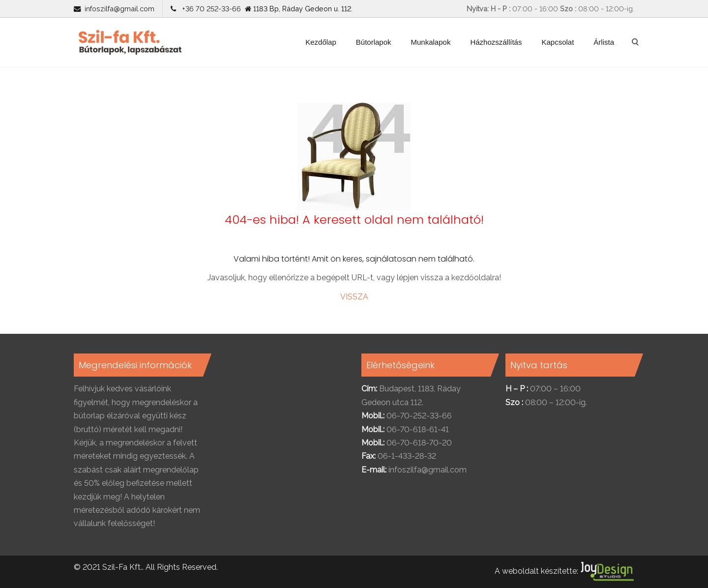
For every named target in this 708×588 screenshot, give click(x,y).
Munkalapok (431, 42)
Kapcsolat (558, 42)
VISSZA (354, 297)
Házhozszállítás (496, 42)
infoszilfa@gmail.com (119, 9)
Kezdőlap (321, 42)
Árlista (604, 42)
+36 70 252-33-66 (209, 9)
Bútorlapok (374, 42)
